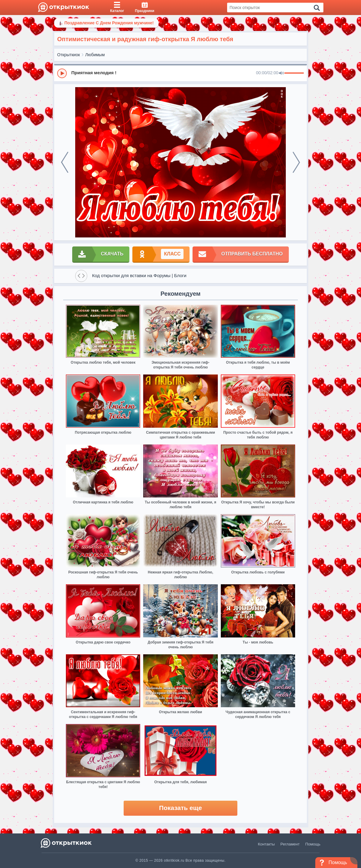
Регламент (290, 844)
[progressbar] (294, 73)
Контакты (266, 844)
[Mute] (281, 73)
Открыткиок (69, 55)
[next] (296, 162)
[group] (180, 73)
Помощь (313, 844)
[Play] (62, 73)
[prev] (65, 162)
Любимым (95, 55)
